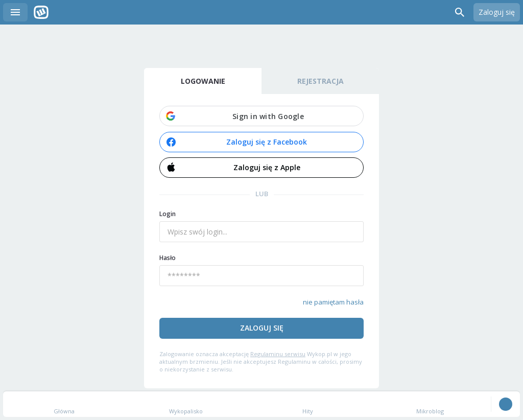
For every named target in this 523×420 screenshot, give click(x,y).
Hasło (168, 258)
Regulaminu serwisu (278, 354)
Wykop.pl (41, 12)
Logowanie (203, 81)
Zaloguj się (497, 12)
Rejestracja (320, 81)
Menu (15, 12)
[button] (261, 116)
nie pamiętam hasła (333, 302)
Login (168, 214)
